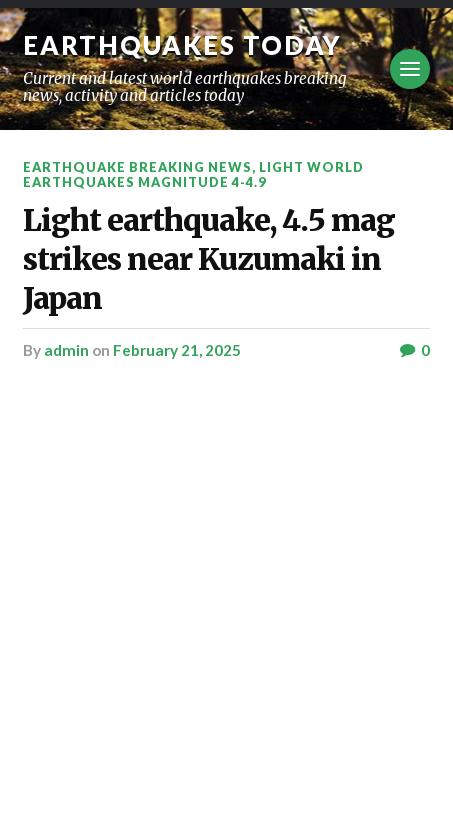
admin (66, 350)
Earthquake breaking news (137, 167)
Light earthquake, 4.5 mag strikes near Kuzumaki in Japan (209, 259)
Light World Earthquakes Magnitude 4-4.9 (193, 174)
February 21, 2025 (177, 350)
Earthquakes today (182, 45)
